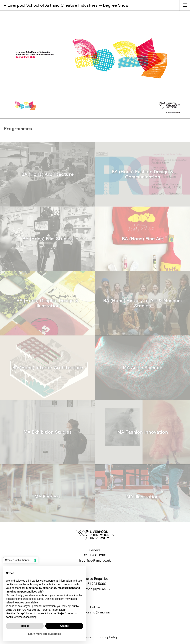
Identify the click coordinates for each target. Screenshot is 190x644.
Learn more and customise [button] (45, 634)
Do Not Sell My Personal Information (44, 610)
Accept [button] (64, 626)
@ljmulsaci (104, 613)
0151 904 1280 (95, 555)
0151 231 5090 (95, 584)
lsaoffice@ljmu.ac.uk (95, 561)
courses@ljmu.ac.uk (95, 589)
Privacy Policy (108, 637)
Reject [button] (25, 626)
